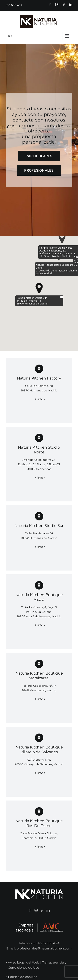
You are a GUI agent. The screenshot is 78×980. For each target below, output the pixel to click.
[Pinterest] (42, 910)
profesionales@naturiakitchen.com (44, 948)
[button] (39, 288)
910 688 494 (14, 5)
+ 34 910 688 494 (46, 943)
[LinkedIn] (48, 910)
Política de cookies (23, 977)
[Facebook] (30, 910)
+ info (39, 399)
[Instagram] (36, 910)
